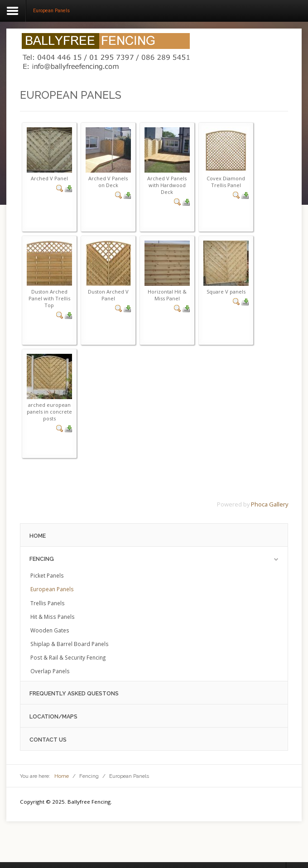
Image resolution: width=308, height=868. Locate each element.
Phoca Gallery (269, 504)
